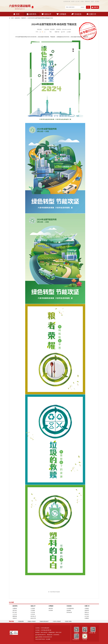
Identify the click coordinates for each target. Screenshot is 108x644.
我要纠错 (57, 32)
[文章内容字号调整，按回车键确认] (41, 32)
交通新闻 (15, 608)
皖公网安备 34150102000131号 (44, 637)
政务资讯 (32, 14)
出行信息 (87, 616)
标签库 (92, 1)
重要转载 (15, 616)
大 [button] (40, 32)
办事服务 (61, 14)
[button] (82, 1)
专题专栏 (24, 18)
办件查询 (51, 610)
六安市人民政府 (57, 621)
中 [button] (42, 32)
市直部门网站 (69, 621)
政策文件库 (33, 618)
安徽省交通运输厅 (44, 621)
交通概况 (87, 618)
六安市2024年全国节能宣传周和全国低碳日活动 (40, 18)
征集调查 (69, 610)
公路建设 (87, 608)
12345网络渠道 (70, 608)
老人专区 (78, 1)
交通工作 (91, 14)
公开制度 (33, 608)
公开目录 (33, 614)
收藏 (69, 32)
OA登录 (73, 1)
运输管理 (87, 610)
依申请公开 (33, 616)
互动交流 (76, 14)
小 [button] (45, 32)
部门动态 (15, 612)
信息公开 (46, 14)
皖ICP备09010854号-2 (41, 635)
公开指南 (33, 610)
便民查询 (51, 608)
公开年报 (33, 612)
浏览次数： (40, 29)
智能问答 (95, 7)
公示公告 (15, 614)
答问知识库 (69, 612)
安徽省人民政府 (32, 621)
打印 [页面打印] (64, 32)
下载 (50, 32)
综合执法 (87, 614)
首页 (16, 14)
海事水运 (87, 612)
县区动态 (15, 610)
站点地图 (48, 639)
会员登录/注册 (67, 1)
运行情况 (97, 1)
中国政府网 (21, 621)
